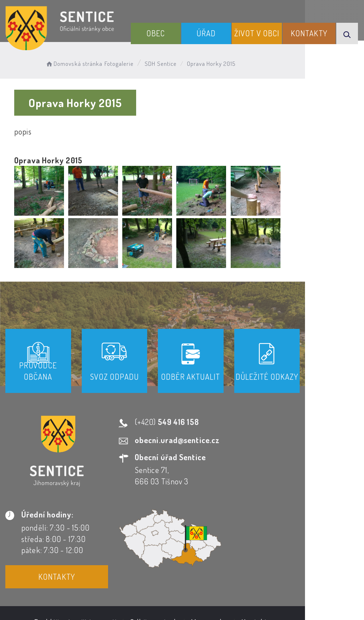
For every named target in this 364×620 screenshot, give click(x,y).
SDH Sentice (167, 62)
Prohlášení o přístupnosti (105, 544)
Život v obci (267, 37)
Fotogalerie (126, 62)
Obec (180, 42)
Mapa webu (239, 544)
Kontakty (313, 42)
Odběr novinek (183, 544)
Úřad (223, 42)
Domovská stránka (81, 62)
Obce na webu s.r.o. (311, 579)
